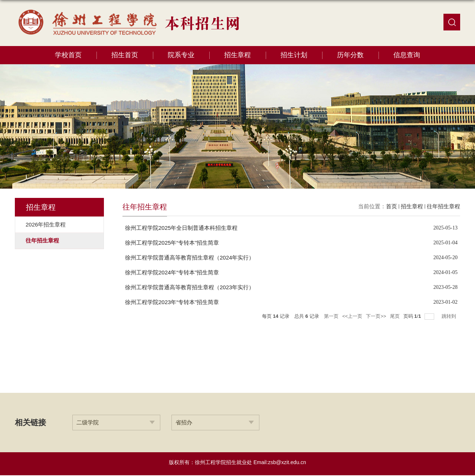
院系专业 (181, 55)
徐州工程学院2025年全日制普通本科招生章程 (181, 228)
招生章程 (237, 55)
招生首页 (125, 55)
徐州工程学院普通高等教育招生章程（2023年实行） (190, 287)
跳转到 (450, 316)
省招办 (184, 422)
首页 (392, 206)
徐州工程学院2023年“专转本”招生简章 (172, 302)
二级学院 (88, 422)
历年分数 (350, 55)
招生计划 (294, 55)
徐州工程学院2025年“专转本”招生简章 (172, 243)
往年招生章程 (443, 206)
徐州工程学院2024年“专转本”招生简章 (172, 272)
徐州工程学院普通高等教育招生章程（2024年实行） (190, 257)
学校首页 (68, 55)
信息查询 (407, 55)
